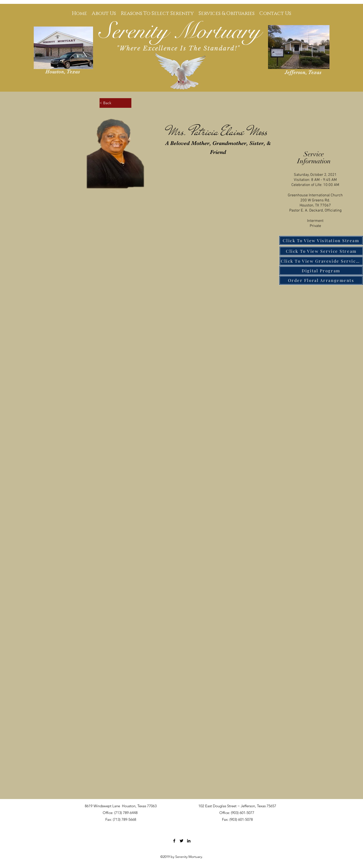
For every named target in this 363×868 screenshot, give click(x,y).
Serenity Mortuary (180, 31)
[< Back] (115, 103)
